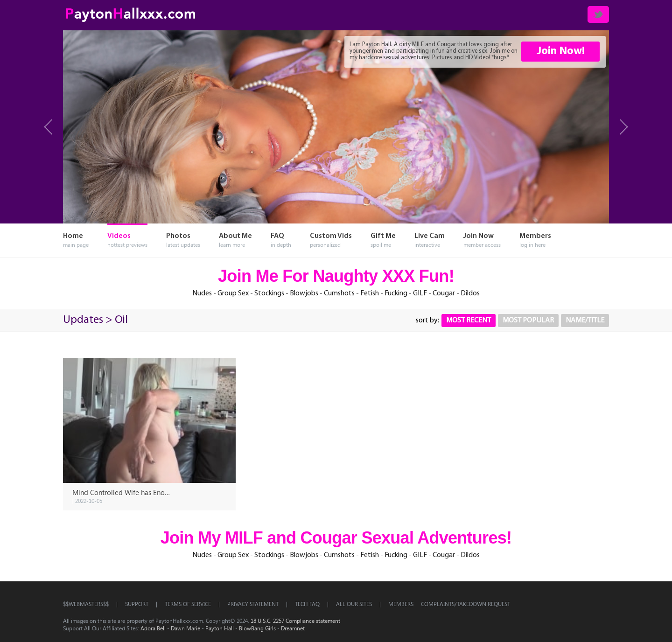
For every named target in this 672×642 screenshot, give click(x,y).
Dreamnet (293, 628)
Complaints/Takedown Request (465, 604)
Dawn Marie (185, 628)
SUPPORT (137, 604)
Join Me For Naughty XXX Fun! (336, 276)
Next (624, 127)
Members (401, 604)
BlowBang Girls (257, 628)
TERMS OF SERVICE (188, 604)
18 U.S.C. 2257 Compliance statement (295, 621)
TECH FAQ (307, 604)
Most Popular (528, 321)
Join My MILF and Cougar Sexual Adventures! (336, 538)
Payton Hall (220, 628)
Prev (48, 127)
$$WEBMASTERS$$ (86, 604)
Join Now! (561, 51)
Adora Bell (153, 628)
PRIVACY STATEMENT (253, 604)
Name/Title (585, 321)
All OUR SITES (354, 604)
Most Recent (469, 321)
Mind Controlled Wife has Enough (124, 492)
